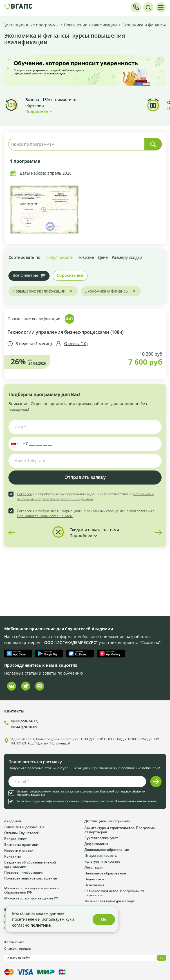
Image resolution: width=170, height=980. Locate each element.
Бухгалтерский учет (101, 838)
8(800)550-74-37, (24, 721)
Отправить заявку (85, 477)
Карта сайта (14, 942)
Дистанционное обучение (107, 821)
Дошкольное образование (107, 849)
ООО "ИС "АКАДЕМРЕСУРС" (71, 642)
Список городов (17, 948)
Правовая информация (24, 872)
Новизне (86, 257)
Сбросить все (70, 276)
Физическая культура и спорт (109, 901)
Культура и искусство (102, 861)
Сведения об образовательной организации (30, 864)
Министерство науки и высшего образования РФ (31, 890)
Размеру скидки (127, 257)
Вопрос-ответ (15, 839)
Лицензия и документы (24, 827)
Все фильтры (25, 276)
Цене (103, 257)
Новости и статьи (19, 850)
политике (41, 925)
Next (158, 533)
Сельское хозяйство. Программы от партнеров (114, 893)
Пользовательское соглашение (31, 878)
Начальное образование (105, 873)
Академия (13, 821)
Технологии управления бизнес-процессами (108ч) (66, 332)
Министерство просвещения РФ (31, 898)
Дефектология (97, 844)
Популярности (60, 257)
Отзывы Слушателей (22, 833)
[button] (14, 444)
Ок (104, 919)
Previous (12, 533)
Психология (94, 885)
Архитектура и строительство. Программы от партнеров (120, 830)
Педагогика (94, 879)
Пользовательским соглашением (45, 516)
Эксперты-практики (21, 844)
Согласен (25, 494)
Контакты (13, 856)
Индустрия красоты (101, 855)
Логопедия (94, 867)
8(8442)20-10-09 (24, 727)
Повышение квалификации (34, 319)
